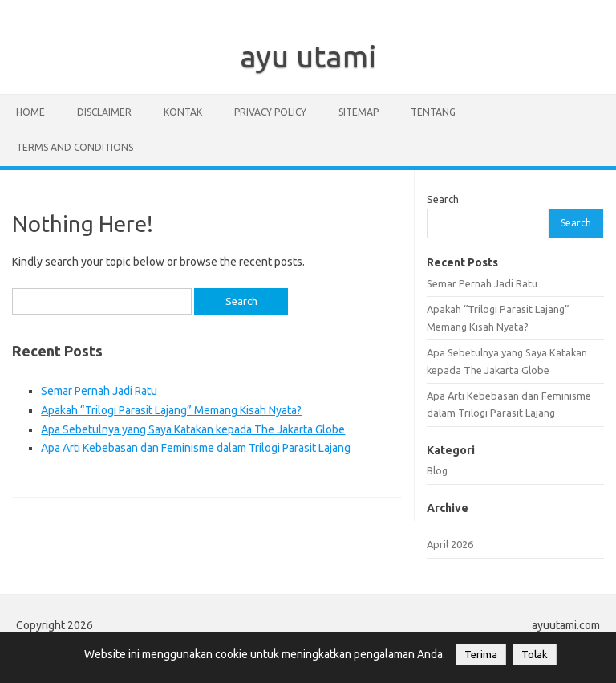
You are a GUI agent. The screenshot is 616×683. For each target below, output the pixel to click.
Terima (481, 655)
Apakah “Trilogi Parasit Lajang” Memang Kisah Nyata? (171, 410)
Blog (437, 470)
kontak (183, 112)
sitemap (359, 112)
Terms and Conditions (75, 147)
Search (443, 199)
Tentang (433, 112)
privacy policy (270, 112)
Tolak (535, 655)
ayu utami (308, 56)
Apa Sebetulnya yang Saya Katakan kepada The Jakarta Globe (193, 429)
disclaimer (104, 112)
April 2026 (450, 544)
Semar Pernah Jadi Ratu (99, 391)
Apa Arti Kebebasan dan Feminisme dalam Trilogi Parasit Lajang (196, 448)
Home (30, 112)
